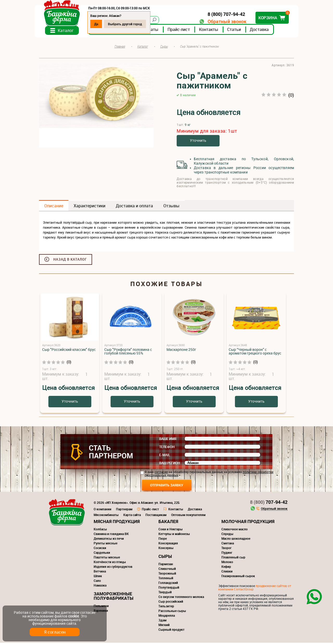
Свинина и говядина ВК (111, 535)
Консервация (168, 544)
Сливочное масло (235, 530)
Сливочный (167, 570)
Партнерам (124, 510)
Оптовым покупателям (188, 516)
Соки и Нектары (171, 530)
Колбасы (100, 530)
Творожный (167, 575)
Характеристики (89, 207)
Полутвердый (169, 589)
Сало (97, 582)
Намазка (100, 587)
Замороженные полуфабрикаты (114, 597)
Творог (226, 549)
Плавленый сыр (233, 558)
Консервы (166, 549)
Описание (54, 207)
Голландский (168, 584)
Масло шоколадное (236, 540)
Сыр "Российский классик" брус (69, 351)
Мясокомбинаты (106, 516)
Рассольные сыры (172, 612)
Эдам (162, 621)
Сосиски (100, 549)
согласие (161, 473)
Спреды (227, 535)
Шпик (98, 577)
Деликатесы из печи (109, 540)
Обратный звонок (223, 21)
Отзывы (171, 207)
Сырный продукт (171, 631)
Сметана (228, 544)
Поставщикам (156, 516)
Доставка (264, 31)
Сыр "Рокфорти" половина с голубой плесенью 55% (128, 353)
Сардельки (102, 554)
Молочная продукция (248, 523)
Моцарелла (167, 617)
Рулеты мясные (105, 544)
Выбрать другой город (129, 24)
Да (101, 24)
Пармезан (166, 565)
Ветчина (100, 572)
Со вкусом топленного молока (181, 598)
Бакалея (168, 523)
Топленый (166, 579)
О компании (103, 510)
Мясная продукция (117, 523)
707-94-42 (269, 503)
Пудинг (227, 554)
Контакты (213, 31)
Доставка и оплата (134, 207)
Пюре (163, 540)
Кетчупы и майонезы (174, 535)
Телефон (167, 448)
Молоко (227, 563)
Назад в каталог (70, 261)
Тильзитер (166, 607)
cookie (73, 616)
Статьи (238, 31)
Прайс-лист (183, 31)
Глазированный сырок (238, 577)
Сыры (165, 558)
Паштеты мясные (107, 558)
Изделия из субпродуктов (113, 568)
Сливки (227, 572)
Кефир (226, 568)
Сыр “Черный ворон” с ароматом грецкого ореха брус (255, 353)
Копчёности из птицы (110, 563)
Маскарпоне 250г (181, 351)
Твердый (165, 593)
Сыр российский (171, 603)
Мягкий (164, 626)
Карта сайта (132, 516)
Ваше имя (168, 440)
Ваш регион (170, 464)
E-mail (165, 456)
